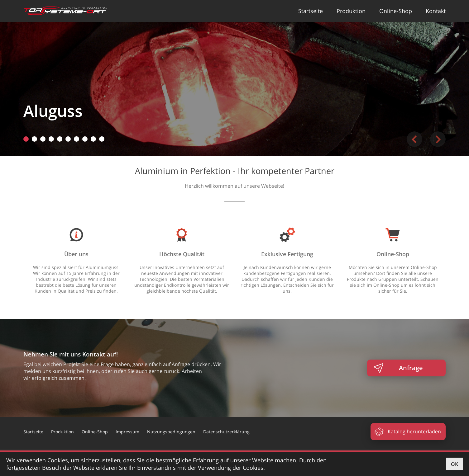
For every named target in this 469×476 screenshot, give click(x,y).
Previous (414, 139)
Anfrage (411, 368)
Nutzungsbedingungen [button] (171, 432)
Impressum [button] (127, 432)
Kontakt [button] (436, 11)
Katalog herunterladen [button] (414, 431)
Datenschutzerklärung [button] (226, 432)
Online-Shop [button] (396, 11)
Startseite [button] (311, 11)
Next (438, 139)
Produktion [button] (351, 11)
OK (455, 464)
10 (102, 139)
